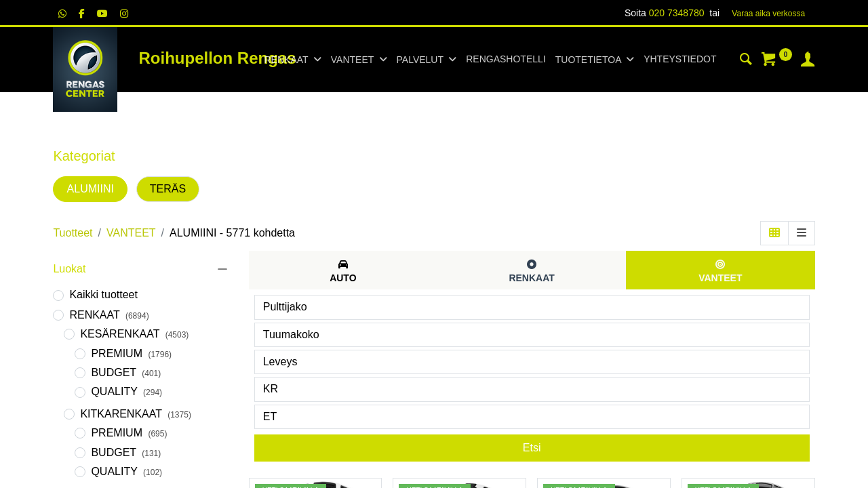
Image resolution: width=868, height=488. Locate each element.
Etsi (532, 448)
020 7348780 (677, 13)
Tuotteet (73, 233)
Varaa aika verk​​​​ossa (768, 14)
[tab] (343, 270)
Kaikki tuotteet (103, 294)
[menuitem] (506, 60)
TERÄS (168, 189)
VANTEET (131, 233)
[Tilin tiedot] (808, 61)
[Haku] (746, 61)
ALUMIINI (91, 189)
